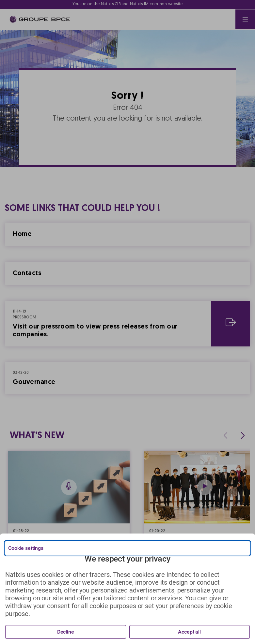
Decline (66, 632)
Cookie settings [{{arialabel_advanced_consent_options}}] (26, 548)
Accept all (189, 632)
